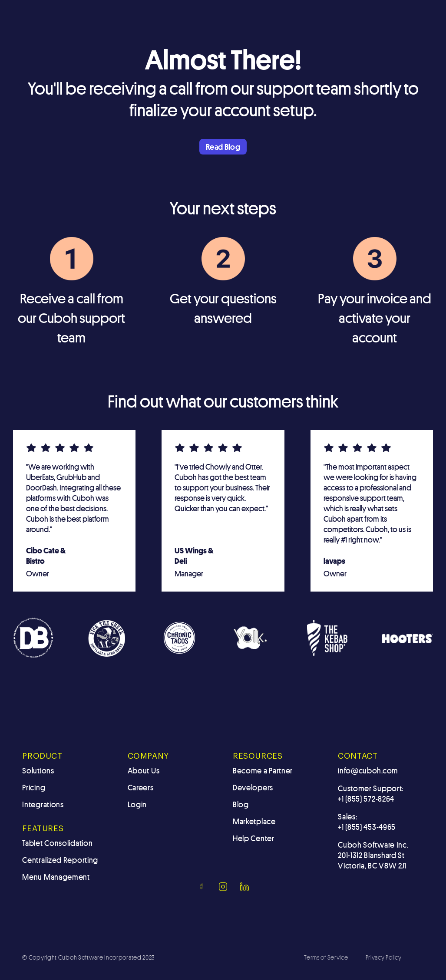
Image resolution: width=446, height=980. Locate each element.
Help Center (254, 838)
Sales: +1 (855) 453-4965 (367, 822)
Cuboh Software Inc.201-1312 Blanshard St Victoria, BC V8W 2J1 (373, 855)
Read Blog (223, 147)
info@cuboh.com (368, 770)
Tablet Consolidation (57, 843)
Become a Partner (263, 770)
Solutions (38, 770)
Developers (253, 787)
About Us (144, 770)
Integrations (43, 804)
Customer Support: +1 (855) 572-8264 (371, 793)
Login (137, 804)
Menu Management (56, 877)
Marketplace (254, 821)
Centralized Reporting (60, 860)
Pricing (34, 787)
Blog (241, 804)
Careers (141, 787)
